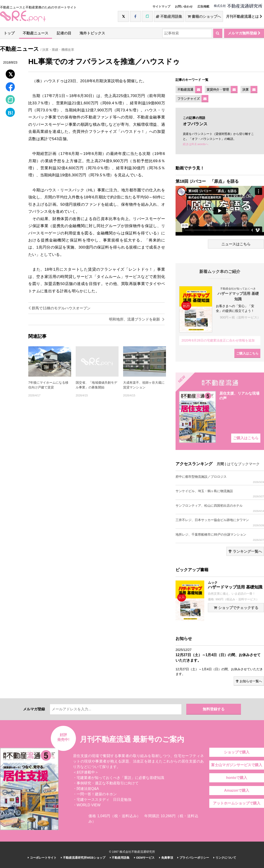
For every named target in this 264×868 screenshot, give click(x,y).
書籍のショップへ (204, 17)
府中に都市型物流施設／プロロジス (220, 479)
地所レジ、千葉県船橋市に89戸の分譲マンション (220, 537)
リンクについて (225, 858)
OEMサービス (144, 858)
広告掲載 (203, 6)
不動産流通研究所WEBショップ (83, 858)
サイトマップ (161, 6)
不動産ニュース (36, 33)
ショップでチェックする (236, 608)
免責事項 (166, 858)
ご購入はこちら (247, 353)
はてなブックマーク (243, 464)
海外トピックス (92, 33)
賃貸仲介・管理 (218, 90)
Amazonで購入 (237, 790)
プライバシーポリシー (193, 858)
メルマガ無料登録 (244, 33)
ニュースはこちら (236, 244)
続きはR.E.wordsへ (196, 144)
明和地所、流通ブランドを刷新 (137, 319)
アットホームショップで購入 (237, 803)
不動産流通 (185, 90)
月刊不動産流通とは (244, 17)
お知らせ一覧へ (249, 681)
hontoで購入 (237, 778)
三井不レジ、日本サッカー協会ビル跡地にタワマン (220, 523)
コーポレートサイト (42, 858)
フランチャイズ (189, 99)
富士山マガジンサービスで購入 (237, 765)
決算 (246, 90)
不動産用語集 (169, 17)
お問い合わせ (184, 6)
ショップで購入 (237, 752)
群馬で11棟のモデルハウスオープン (59, 308)
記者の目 (64, 33)
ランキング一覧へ (245, 551)
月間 (220, 464)
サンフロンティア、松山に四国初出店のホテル (220, 508)
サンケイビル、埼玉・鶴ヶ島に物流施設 (220, 494)
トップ (9, 33)
